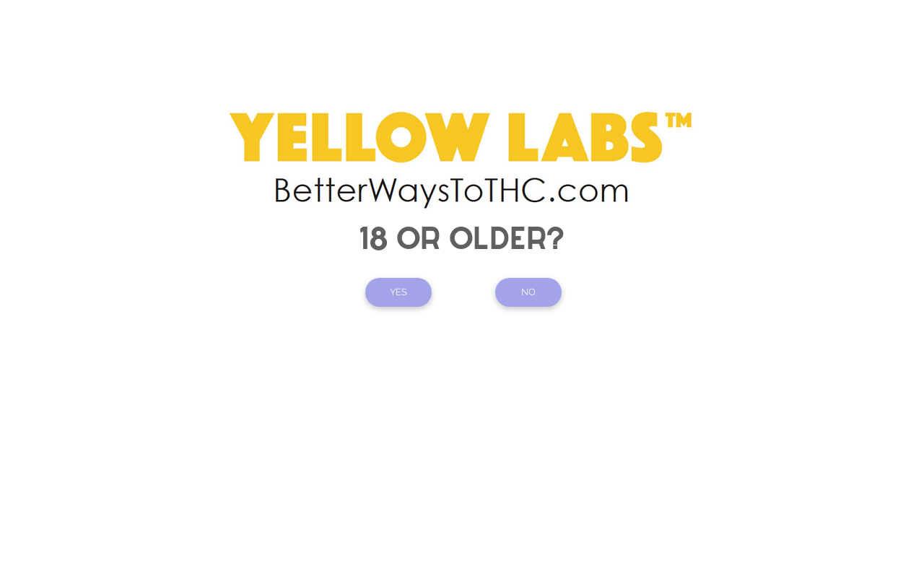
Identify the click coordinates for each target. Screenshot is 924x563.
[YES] (398, 292)
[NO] (528, 292)
